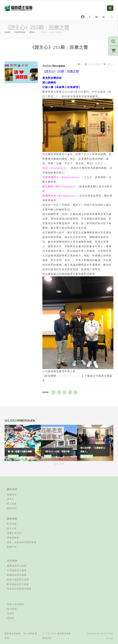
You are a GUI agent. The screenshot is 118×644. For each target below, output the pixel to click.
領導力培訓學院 (16, 604)
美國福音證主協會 (17, 575)
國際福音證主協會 (17, 566)
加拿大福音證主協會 (18, 580)
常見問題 (12, 524)
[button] (55, 464)
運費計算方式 (14, 533)
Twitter (59, 392)
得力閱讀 (12, 609)
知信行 (11, 613)
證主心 (110, 64)
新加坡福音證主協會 (18, 584)
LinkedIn (65, 392)
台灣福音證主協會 (17, 570)
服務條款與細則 (13, 633)
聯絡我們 (12, 508)
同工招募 (12, 504)
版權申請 (12, 547)
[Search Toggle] (112, 17)
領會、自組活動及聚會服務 (22, 542)
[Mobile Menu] (110, 8)
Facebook (53, 392)
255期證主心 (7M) (70, 376)
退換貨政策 (13, 538)
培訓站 (11, 618)
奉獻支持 (12, 494)
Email (76, 392)
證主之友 (12, 528)
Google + (70, 392)
